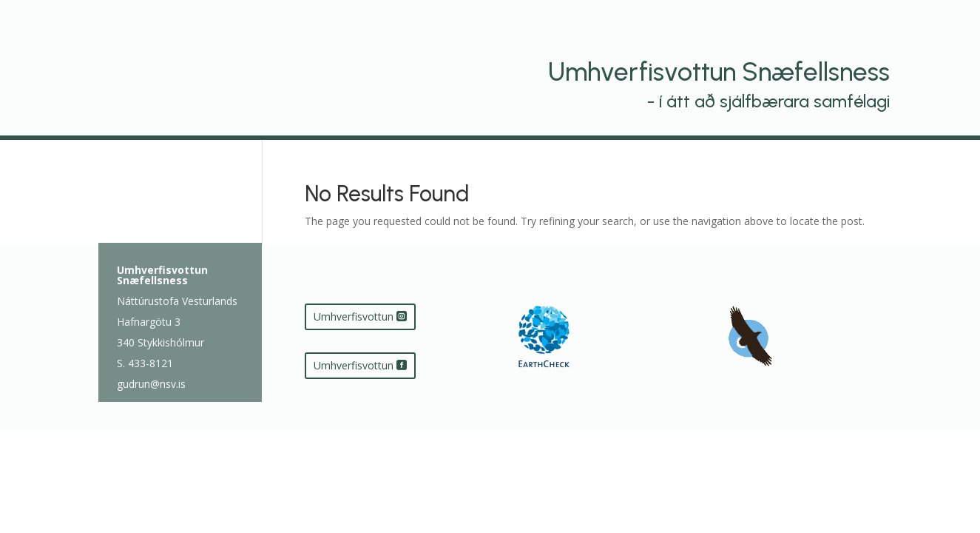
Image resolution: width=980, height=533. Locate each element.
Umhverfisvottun (354, 316)
